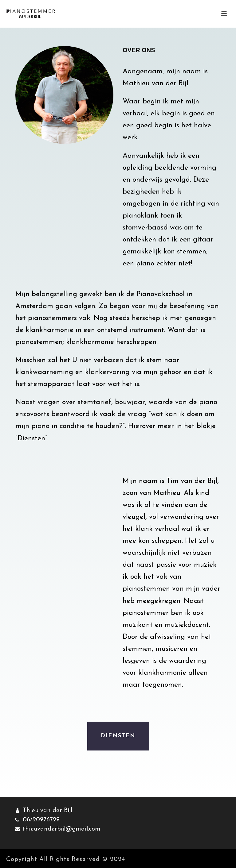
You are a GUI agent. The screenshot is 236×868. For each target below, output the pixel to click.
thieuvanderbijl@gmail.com (62, 829)
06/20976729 (41, 820)
